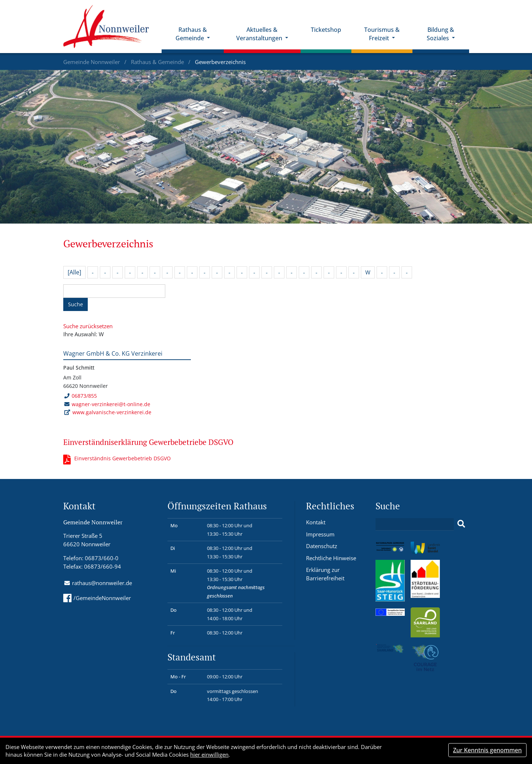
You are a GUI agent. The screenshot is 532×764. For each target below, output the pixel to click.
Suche (76, 304)
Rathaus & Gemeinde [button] (191, 34)
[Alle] (74, 272)
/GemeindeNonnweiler (97, 598)
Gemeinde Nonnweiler (92, 62)
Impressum (320, 534)
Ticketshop (326, 30)
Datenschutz (322, 546)
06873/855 (81, 396)
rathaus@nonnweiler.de (102, 583)
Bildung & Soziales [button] (440, 34)
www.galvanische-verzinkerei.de (112, 412)
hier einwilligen (209, 754)
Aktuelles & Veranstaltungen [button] (260, 34)
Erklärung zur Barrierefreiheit (325, 574)
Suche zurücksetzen (88, 326)
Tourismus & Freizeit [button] (382, 34)
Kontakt (316, 522)
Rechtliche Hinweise (331, 558)
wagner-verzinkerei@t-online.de (111, 404)
